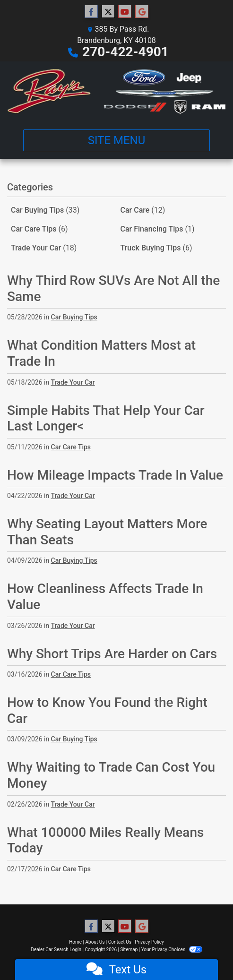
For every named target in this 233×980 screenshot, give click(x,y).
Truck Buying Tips (156, 248)
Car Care (143, 210)
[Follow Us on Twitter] (108, 12)
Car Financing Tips (158, 229)
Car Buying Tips (45, 210)
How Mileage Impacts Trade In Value (115, 475)
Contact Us (120, 942)
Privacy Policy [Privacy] (149, 942)
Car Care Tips (39, 229)
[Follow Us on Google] (142, 12)
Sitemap (129, 950)
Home (75, 942)
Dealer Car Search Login (56, 950)
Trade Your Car (44, 248)
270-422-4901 (125, 52)
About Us (95, 942)
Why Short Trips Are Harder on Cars (112, 654)
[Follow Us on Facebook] (91, 12)
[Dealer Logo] (116, 92)
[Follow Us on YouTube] (125, 12)
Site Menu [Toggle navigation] (117, 140)
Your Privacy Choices (172, 950)
